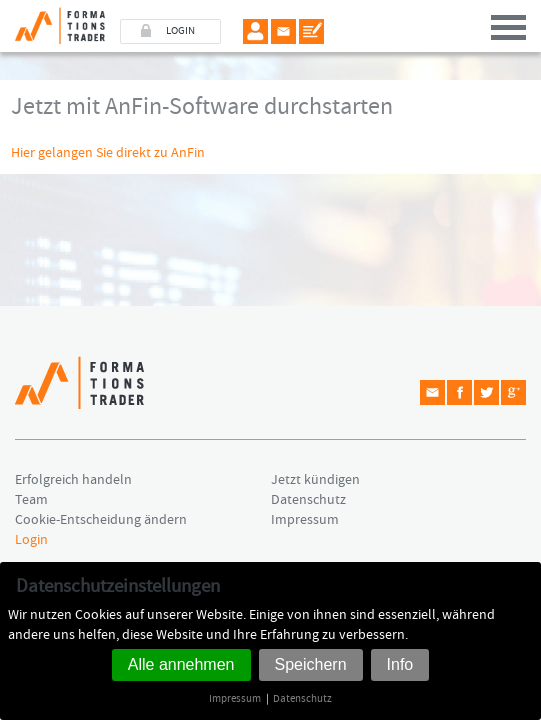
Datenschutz (302, 698)
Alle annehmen (181, 664)
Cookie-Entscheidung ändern (101, 520)
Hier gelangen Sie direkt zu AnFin (108, 153)
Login (31, 540)
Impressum (235, 698)
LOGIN (180, 31)
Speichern (311, 664)
